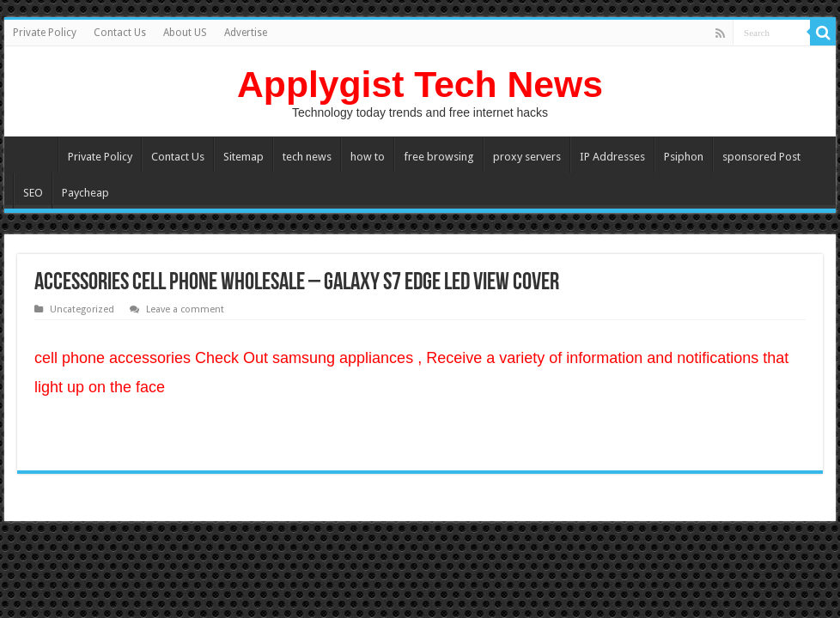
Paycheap (85, 193)
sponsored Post (761, 157)
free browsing (439, 157)
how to (368, 157)
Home (35, 154)
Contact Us (120, 33)
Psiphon (684, 157)
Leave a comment (185, 309)
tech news (307, 157)
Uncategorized (82, 309)
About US (185, 33)
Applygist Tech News (420, 84)
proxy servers (527, 157)
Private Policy (45, 33)
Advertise (246, 33)
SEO (33, 193)
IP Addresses (612, 157)
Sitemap (243, 157)
